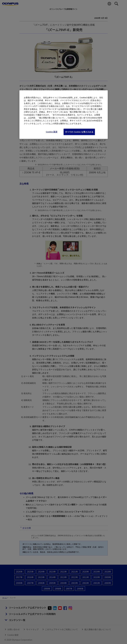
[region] (64, 115)
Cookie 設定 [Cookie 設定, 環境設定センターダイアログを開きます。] (52, 132)
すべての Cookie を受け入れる (79, 132)
